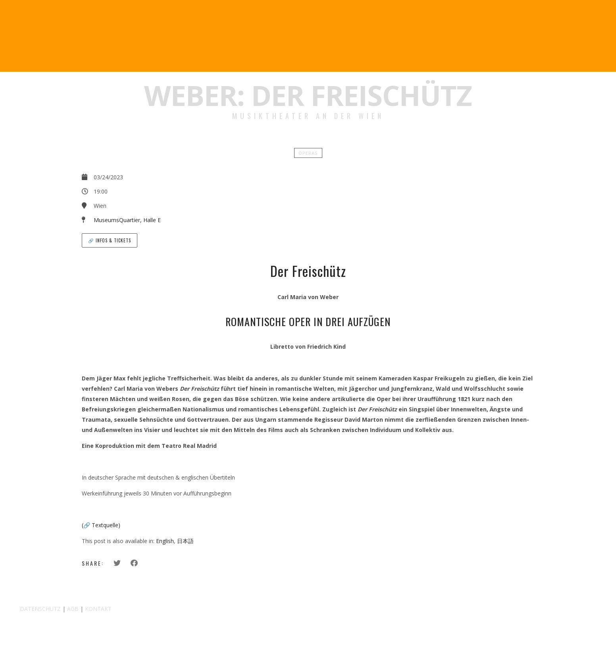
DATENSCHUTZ (40, 609)
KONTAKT (98, 609)
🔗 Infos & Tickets (110, 240)
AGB (73, 609)
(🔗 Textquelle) (101, 525)
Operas (308, 153)
